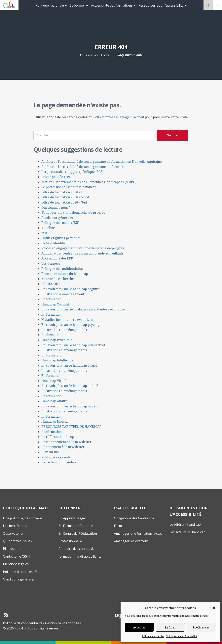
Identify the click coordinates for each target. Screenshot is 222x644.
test (44, 233)
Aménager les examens (131, 541)
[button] (214, 608)
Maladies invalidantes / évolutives (67, 320)
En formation (51, 299)
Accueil (106, 55)
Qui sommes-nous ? (56, 207)
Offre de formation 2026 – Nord (65, 197)
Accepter (139, 627)
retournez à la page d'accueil (122, 117)
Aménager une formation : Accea (138, 533)
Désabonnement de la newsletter (66, 442)
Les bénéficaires (15, 526)
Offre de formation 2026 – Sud (64, 202)
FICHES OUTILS (53, 284)
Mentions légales (16, 564)
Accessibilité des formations (113, 5)
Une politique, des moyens (23, 518)
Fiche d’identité (53, 243)
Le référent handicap (58, 437)
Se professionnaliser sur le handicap (69, 187)
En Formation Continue (76, 526)
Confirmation (52, 432)
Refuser (170, 627)
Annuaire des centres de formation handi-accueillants (82, 253)
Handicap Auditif (54, 401)
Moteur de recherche (58, 279)
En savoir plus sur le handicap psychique (72, 325)
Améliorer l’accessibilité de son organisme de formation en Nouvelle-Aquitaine (102, 161)
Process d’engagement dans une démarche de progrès (83, 248)
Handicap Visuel (54, 381)
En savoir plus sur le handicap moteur (70, 406)
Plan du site (50, 452)
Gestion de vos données (63, 623)
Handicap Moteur (55, 421)
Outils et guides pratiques (61, 238)
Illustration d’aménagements (63, 294)
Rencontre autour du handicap (65, 274)
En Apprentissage (72, 518)
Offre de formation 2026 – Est (64, 192)
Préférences (201, 627)
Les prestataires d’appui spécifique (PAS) (72, 172)
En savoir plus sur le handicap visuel (69, 365)
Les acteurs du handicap (60, 462)
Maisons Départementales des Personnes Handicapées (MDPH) (89, 182)
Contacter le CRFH (16, 556)
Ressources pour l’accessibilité (162, 5)
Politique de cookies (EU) (60, 223)
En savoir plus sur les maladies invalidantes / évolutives (83, 309)
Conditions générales (57, 218)
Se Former (79, 5)
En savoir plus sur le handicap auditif (70, 386)
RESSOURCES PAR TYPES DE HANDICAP (71, 427)
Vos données (51, 263)
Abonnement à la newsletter (63, 447)
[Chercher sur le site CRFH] (172, 135)
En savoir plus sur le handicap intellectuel (73, 345)
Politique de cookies (153, 636)
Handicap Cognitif (55, 304)
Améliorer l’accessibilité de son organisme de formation (84, 167)
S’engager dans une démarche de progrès (73, 212)
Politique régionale (51, 5)
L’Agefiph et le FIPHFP (58, 177)
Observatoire (13, 533)
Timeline (48, 228)
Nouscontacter (218, 6)
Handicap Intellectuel (58, 360)
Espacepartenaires (208, 6)
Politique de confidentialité (182, 636)
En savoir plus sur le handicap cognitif (70, 289)
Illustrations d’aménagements (64, 330)
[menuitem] (51, 5)
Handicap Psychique (57, 340)
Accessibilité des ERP (57, 258)
